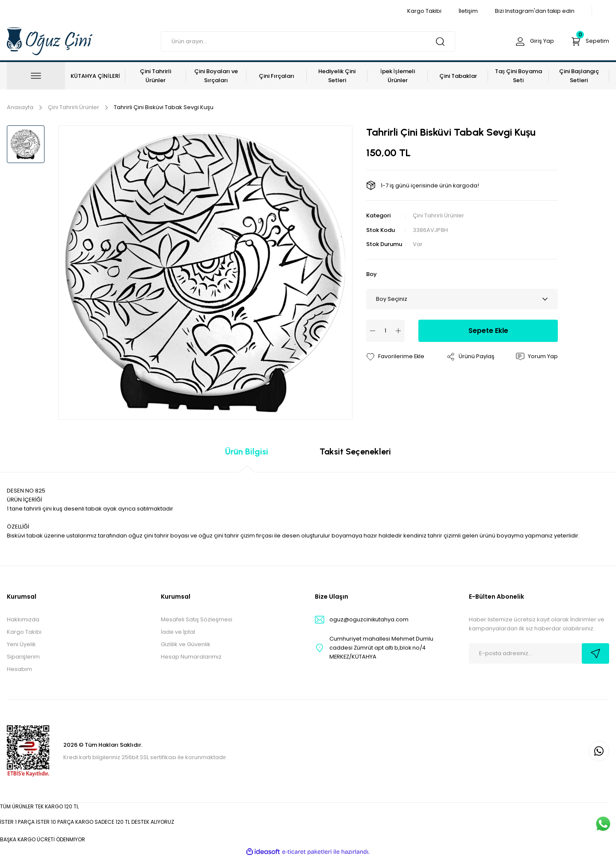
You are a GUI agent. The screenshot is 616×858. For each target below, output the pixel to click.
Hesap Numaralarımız (191, 657)
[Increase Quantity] (398, 330)
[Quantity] (385, 330)
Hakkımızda (23, 619)
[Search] (308, 42)
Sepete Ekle (488, 330)
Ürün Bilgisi (247, 451)
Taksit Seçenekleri (355, 451)
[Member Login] (532, 42)
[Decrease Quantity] (373, 330)
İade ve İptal (178, 632)
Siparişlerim (23, 657)
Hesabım (19, 669)
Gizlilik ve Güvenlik (186, 644)
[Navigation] (36, 76)
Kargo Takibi (24, 632)
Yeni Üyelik (21, 644)
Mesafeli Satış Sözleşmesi (197, 619)
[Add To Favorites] (396, 356)
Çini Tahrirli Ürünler (438, 215)
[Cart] (589, 42)
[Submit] (595, 653)
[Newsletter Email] (539, 653)
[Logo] (50, 41)
